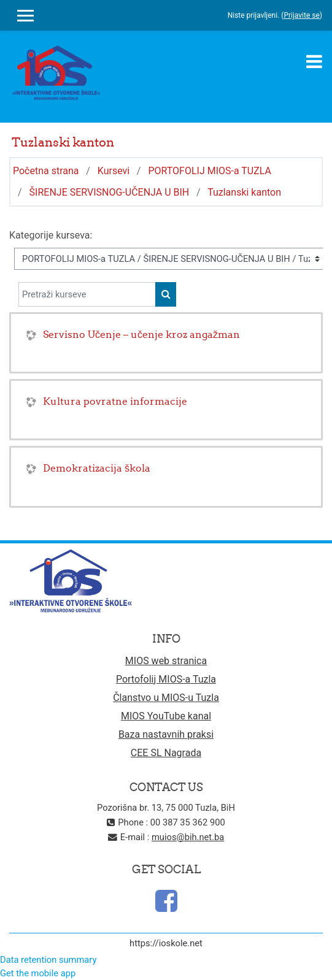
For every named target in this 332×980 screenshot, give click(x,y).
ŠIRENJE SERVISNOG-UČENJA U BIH (110, 192)
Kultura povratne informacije (115, 401)
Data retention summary (48, 960)
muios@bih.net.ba (188, 837)
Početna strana (46, 171)
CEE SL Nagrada (166, 753)
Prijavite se (301, 15)
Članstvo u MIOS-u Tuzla (166, 698)
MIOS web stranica (166, 661)
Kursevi (114, 171)
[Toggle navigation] (314, 61)
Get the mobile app (38, 973)
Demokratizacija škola (97, 468)
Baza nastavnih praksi (166, 734)
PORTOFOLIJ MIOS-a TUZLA (210, 171)
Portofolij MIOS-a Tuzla (166, 679)
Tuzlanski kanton (244, 192)
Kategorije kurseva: (51, 235)
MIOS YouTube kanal (166, 716)
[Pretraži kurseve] (87, 294)
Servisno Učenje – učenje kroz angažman (141, 334)
